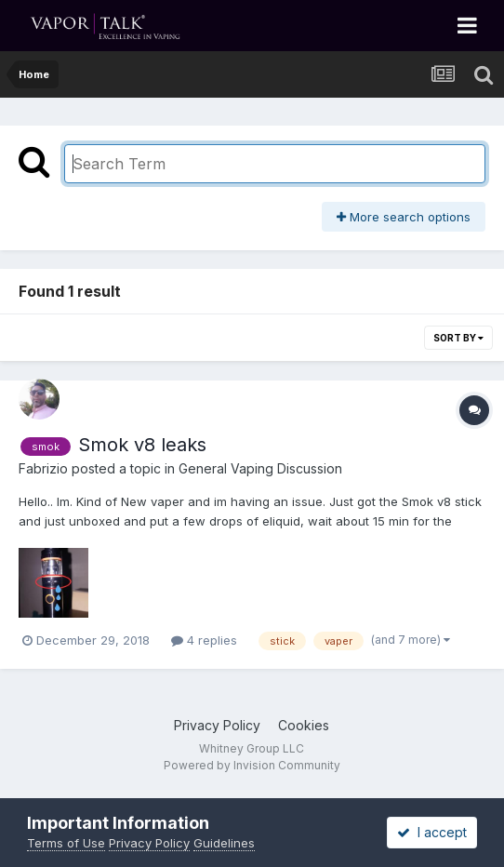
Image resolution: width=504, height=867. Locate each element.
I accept (432, 832)
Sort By (458, 338)
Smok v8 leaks (142, 445)
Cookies (304, 725)
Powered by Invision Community (252, 765)
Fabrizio (43, 468)
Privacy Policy (217, 725)
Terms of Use (66, 843)
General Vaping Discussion (260, 468)
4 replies (204, 640)
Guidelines (224, 843)
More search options (404, 217)
